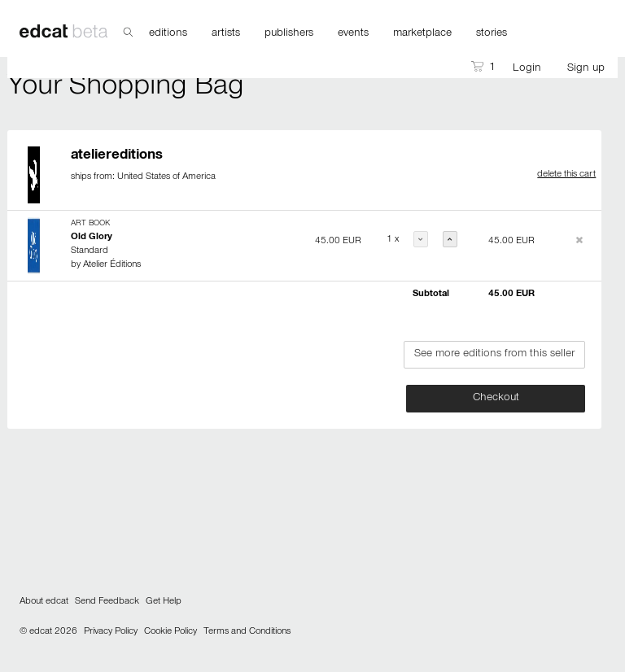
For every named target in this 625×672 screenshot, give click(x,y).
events (353, 34)
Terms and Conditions (247, 632)
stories (492, 34)
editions (168, 34)
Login (527, 69)
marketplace (422, 34)
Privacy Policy (111, 632)
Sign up (586, 69)
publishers (289, 34)
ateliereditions (117, 156)
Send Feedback (107, 602)
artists (226, 34)
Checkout (496, 399)
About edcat (44, 602)
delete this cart (566, 175)
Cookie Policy (170, 632)
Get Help (164, 602)
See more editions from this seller (494, 355)
